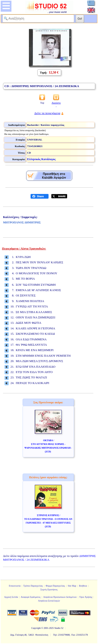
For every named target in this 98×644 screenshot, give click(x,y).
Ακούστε (56, 104)
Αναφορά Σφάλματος (31, 597)
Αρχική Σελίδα (11, 597)
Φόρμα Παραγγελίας (55, 586)
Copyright (36, 628)
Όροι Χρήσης (86, 597)
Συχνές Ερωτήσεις (49, 589)
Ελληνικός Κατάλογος (41, 159)
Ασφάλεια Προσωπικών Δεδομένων (60, 597)
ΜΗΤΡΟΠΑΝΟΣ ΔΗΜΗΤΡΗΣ (22, 222)
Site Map (72, 586)
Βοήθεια (83, 586)
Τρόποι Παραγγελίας (33, 586)
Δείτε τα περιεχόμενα (47, 113)
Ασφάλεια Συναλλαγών (49, 601)
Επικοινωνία (15, 586)
